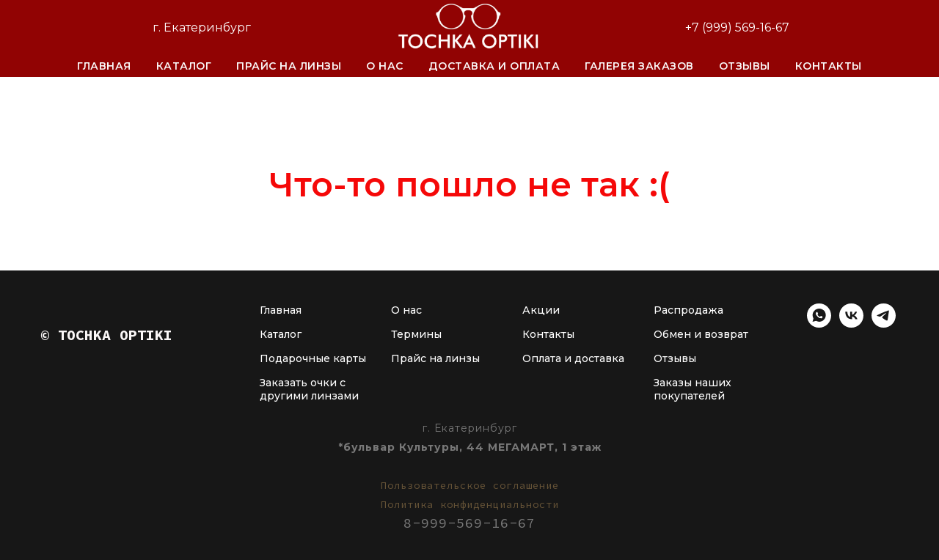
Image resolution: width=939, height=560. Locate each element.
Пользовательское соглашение (470, 485)
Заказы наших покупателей (693, 389)
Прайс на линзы (289, 66)
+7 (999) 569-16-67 (737, 27)
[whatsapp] (819, 324)
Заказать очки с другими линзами (309, 389)
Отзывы (745, 66)
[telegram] (884, 324)
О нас (385, 66)
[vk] (851, 324)
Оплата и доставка (573, 358)
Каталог (184, 66)
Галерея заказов (639, 66)
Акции (541, 310)
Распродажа (688, 310)
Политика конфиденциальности (470, 504)
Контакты (829, 66)
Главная (104, 66)
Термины (416, 334)
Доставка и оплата (494, 66)
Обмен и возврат (701, 334)
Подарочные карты (313, 358)
